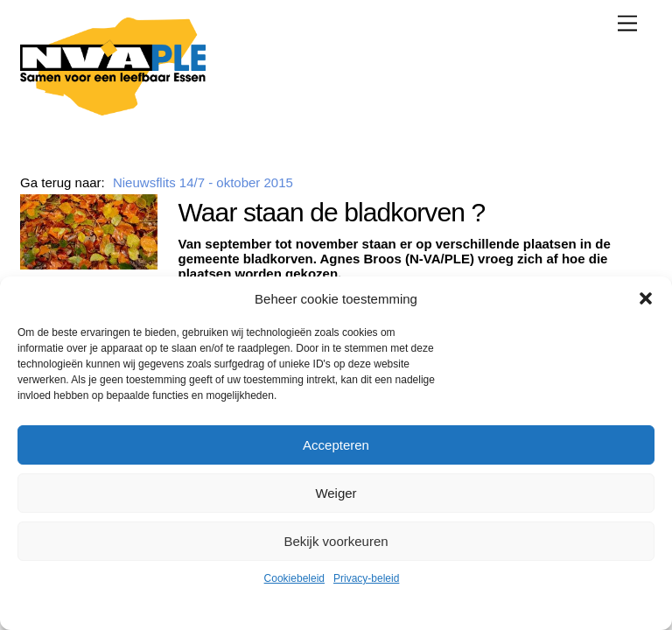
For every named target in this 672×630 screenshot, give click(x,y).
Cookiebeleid (294, 578)
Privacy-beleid (366, 578)
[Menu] (627, 23)
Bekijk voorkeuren (336, 541)
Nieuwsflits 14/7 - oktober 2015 (203, 182)
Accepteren (336, 445)
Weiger (336, 493)
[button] (646, 298)
